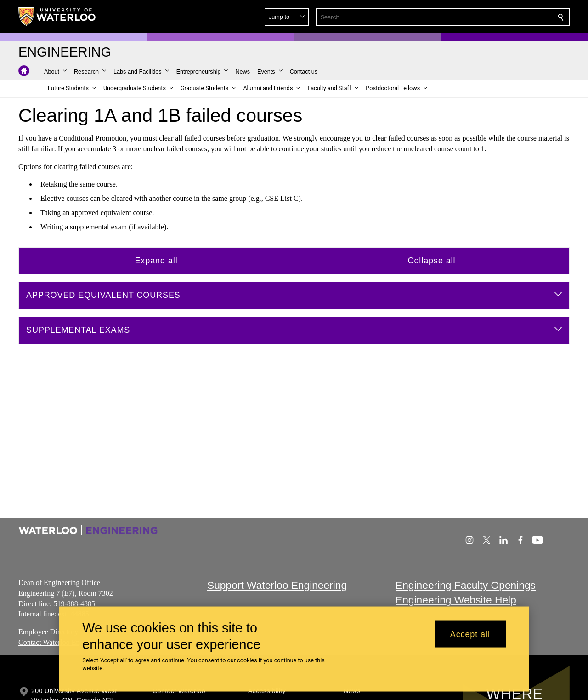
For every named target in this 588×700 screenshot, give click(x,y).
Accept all (470, 634)
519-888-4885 (74, 604)
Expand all (156, 260)
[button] (494, 17)
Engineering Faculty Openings (466, 585)
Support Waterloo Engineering (277, 585)
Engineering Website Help (456, 600)
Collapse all (432, 260)
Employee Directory (48, 632)
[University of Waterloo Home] (57, 17)
